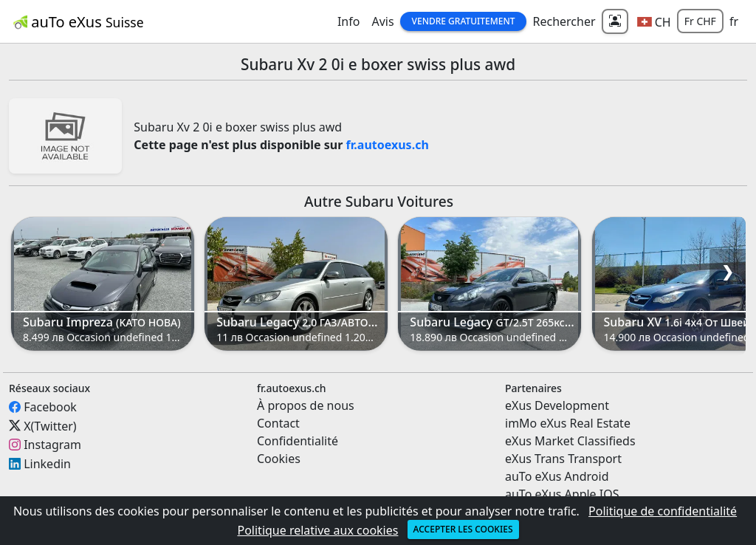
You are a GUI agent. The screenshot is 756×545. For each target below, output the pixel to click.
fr (734, 21)
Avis (382, 21)
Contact (278, 423)
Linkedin (47, 464)
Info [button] (349, 21)
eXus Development (557, 405)
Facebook (50, 407)
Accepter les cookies (463, 529)
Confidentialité (298, 441)
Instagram (52, 445)
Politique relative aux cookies (317, 530)
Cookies (279, 459)
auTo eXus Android (557, 476)
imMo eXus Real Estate (568, 423)
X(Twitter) (50, 425)
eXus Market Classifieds (570, 441)
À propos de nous (306, 405)
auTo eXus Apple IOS (562, 494)
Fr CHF (700, 21)
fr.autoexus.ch (388, 145)
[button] (654, 21)
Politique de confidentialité (663, 511)
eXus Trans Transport (563, 459)
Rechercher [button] (564, 21)
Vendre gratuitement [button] (464, 21)
